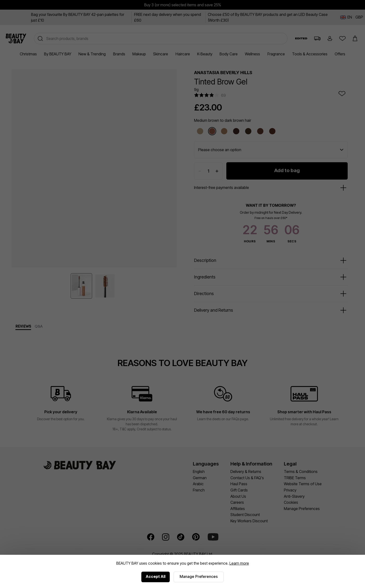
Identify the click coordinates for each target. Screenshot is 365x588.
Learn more (239, 563)
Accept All (156, 576)
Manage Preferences (199, 576)
